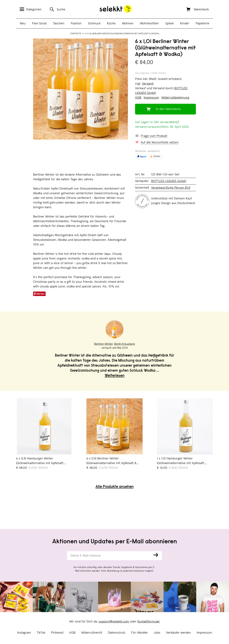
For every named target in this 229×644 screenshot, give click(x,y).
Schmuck (94, 23)
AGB (72, 633)
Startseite (76, 34)
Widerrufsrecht (92, 633)
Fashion (76, 23)
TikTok (41, 633)
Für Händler (140, 633)
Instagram (24, 633)
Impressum (204, 633)
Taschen (59, 23)
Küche (111, 23)
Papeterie (203, 23)
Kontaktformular (149, 622)
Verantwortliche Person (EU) (171, 188)
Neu (23, 23)
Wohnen (128, 23)
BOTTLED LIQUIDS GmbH (169, 181)
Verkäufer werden (178, 633)
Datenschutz (117, 633)
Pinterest (57, 633)
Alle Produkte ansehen (115, 487)
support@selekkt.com (114, 622)
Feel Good (39, 23)
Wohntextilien (149, 23)
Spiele (170, 23)
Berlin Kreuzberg (125, 344)
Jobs (157, 633)
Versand (148, 84)
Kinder (185, 23)
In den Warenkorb (168, 109)
